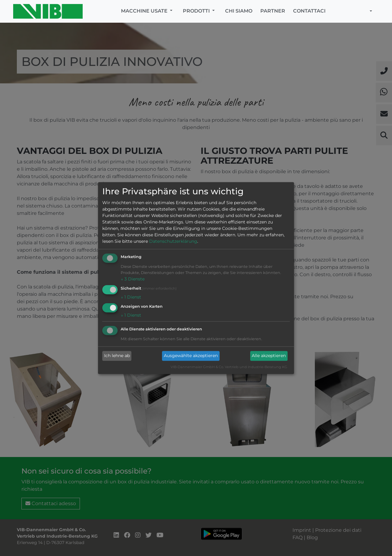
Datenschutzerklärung (173, 242)
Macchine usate (145, 11)
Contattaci (309, 11)
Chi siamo (239, 11)
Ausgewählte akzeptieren (191, 356)
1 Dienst (131, 297)
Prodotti (197, 11)
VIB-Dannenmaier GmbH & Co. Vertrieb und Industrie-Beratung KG (229, 367)
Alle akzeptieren (269, 356)
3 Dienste (133, 279)
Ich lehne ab (117, 356)
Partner (273, 11)
